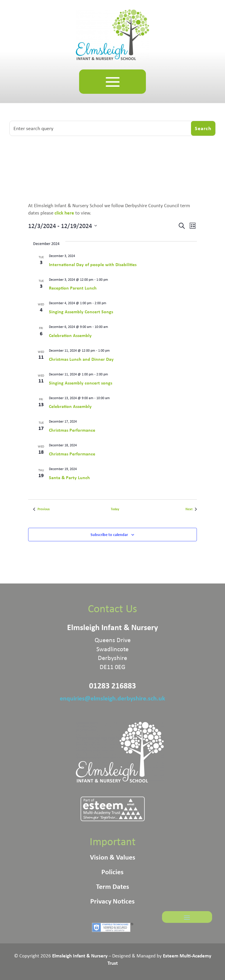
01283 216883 (112, 685)
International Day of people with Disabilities (93, 264)
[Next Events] (191, 509)
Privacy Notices (112, 902)
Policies (112, 873)
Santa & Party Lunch (69, 477)
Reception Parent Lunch (73, 288)
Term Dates (113, 887)
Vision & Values (113, 858)
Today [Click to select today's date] (115, 509)
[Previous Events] (41, 509)
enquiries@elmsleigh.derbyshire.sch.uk (112, 698)
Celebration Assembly (70, 335)
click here (65, 213)
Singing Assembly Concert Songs (81, 312)
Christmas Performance (72, 430)
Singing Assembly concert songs (81, 383)
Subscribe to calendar (109, 534)
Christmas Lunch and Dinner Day (81, 359)
